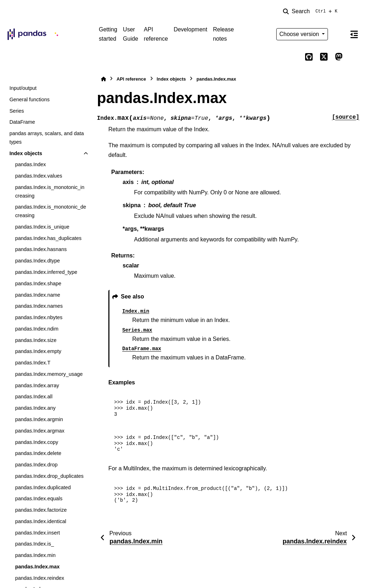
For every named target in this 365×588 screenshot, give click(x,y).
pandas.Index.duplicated (43, 487)
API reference (156, 34)
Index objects (26, 153)
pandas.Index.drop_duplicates (49, 476)
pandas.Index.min (35, 555)
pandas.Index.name (37, 295)
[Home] (103, 79)
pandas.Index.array (37, 385)
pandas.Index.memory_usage (49, 374)
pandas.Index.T (33, 363)
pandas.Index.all (34, 397)
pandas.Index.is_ (34, 544)
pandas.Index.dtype (37, 261)
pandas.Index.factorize (41, 510)
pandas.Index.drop (36, 465)
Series (17, 111)
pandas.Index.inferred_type (46, 272)
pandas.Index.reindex (40, 578)
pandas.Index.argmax (40, 431)
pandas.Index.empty (38, 351)
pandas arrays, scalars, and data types (47, 138)
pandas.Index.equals (39, 498)
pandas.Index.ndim (37, 329)
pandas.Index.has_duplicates (48, 238)
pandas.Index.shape (38, 283)
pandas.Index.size (36, 340)
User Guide (131, 34)
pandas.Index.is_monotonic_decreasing (50, 211)
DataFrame (22, 122)
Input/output (23, 88)
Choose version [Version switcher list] (300, 34)
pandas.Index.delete (38, 453)
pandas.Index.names (39, 306)
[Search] (312, 11)
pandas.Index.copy (37, 442)
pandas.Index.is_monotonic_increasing (50, 191)
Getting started (108, 34)
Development (190, 29)
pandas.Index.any (35, 408)
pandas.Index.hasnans (41, 249)
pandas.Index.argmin (39, 419)
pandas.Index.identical (40, 521)
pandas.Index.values (38, 176)
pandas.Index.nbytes (39, 317)
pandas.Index (30, 164)
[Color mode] (339, 34)
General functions (29, 99)
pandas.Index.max (37, 567)
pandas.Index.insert (37, 533)
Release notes (223, 34)
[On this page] (354, 34)
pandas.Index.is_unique (42, 227)
